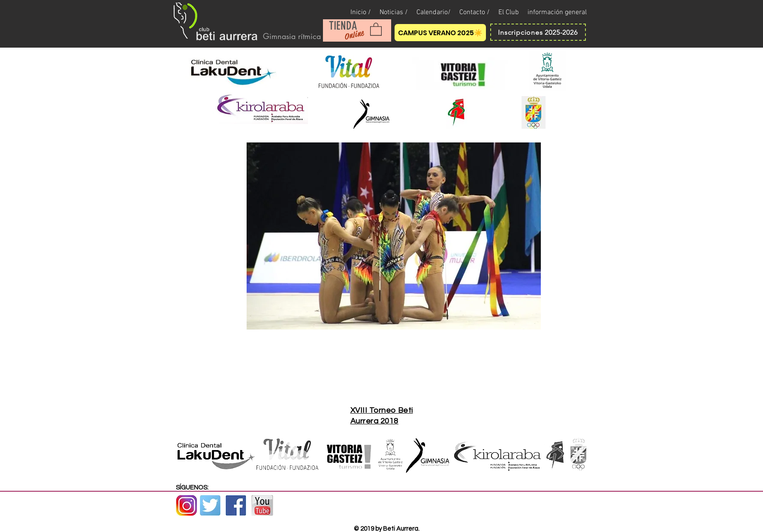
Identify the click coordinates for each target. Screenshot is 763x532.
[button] (376, 29)
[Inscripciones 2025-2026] (538, 32)
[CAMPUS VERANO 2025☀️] (440, 33)
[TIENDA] (343, 26)
